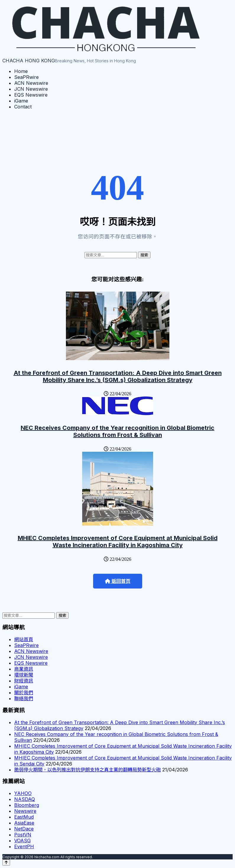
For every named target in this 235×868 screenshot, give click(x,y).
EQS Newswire (31, 95)
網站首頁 (24, 639)
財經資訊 (24, 681)
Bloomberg (27, 805)
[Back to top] (6, 863)
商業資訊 (24, 669)
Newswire (25, 811)
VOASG (22, 841)
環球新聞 (24, 675)
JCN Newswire (31, 89)
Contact (23, 107)
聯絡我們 (24, 698)
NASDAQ (25, 799)
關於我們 (24, 693)
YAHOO (23, 793)
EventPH (24, 846)
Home (21, 71)
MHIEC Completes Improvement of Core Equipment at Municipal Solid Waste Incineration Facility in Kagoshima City (118, 542)
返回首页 (118, 581)
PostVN (23, 835)
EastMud (24, 817)
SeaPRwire (26, 77)
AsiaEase (24, 823)
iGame (21, 101)
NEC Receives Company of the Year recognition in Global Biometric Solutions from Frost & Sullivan (117, 431)
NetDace (24, 829)
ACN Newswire (31, 83)
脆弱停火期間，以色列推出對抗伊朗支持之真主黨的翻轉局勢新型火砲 (87, 770)
